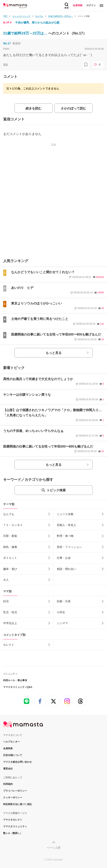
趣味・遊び (10, 569)
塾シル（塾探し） (13, 833)
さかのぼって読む (73, 108)
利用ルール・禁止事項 (15, 680)
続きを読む (34, 108)
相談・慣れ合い (67, 569)
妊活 (6, 601)
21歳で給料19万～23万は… (26, 33)
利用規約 (8, 784)
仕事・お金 (64, 558)
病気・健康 (10, 547)
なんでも (9, 514)
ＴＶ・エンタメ (13, 525)
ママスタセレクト (13, 820)
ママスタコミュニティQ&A (18, 687)
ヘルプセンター (12, 742)
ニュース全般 (65, 514)
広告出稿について (13, 755)
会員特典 (8, 748)
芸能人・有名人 (67, 525)
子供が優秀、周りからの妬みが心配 (37, 23)
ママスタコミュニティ (15, 826)
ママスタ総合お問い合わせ (17, 762)
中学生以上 (10, 623)
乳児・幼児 (10, 612)
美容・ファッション (69, 547)
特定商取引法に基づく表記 (17, 804)
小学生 (61, 612)
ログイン (91, 5)
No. (7, 43)
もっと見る (54, 353)
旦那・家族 (10, 536)
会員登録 (78, 5)
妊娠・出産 (64, 601)
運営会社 (8, 769)
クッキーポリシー (13, 798)
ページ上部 (54, 848)
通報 (6, 65)
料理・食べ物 (65, 536)
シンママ (62, 623)
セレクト (9, 645)
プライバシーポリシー (15, 791)
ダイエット (10, 558)
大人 (6, 580)
